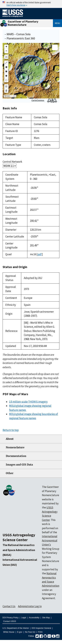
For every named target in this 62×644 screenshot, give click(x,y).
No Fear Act (30, 632)
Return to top (11, 430)
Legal (24, 618)
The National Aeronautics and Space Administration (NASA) (19, 550)
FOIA (40, 632)
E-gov (20, 632)
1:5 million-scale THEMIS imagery (28, 402)
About (10, 439)
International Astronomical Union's (50, 540)
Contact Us (9, 606)
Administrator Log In (30, 606)
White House (9, 632)
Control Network (12, 162)
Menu (57, 23)
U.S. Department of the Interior (16, 628)
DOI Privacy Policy (10, 618)
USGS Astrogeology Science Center (19, 537)
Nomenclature (15, 447)
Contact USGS (10, 621)
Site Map (46, 618)
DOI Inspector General (41, 628)
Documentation (16, 456)
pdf (40, 254)
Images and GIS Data (19, 465)
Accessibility (34, 618)
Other (10, 473)
